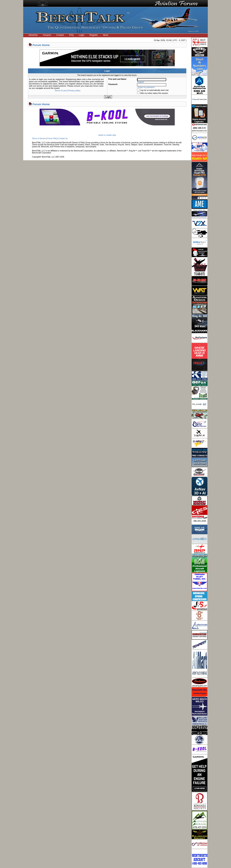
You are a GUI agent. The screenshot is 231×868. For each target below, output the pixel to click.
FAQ (71, 35)
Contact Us (63, 138)
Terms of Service (39, 138)
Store (106, 35)
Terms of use (60, 91)
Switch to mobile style (107, 135)
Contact (60, 35)
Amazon (47, 35)
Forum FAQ (52, 138)
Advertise (33, 35)
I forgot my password (146, 87)
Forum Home (41, 45)
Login (81, 35)
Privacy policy (74, 91)
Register (94, 35)
